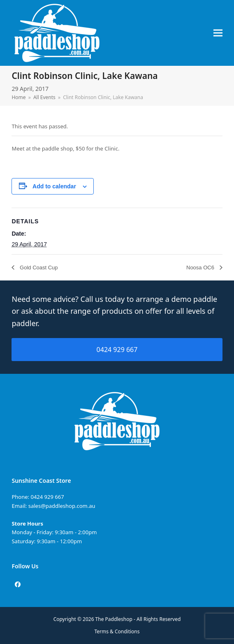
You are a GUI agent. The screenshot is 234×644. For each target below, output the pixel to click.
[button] (218, 33)
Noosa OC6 (201, 268)
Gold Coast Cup (38, 268)
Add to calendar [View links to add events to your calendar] (54, 186)
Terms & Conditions (117, 631)
